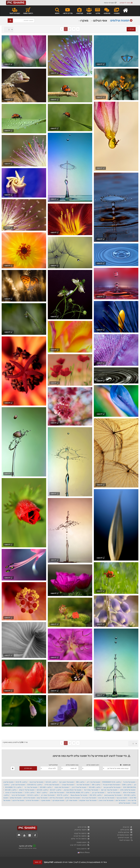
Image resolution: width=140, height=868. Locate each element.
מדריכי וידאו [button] (68, 11)
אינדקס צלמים (125, 832)
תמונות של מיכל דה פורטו (14, 793)
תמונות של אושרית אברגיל (111, 785)
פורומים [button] (107, 11)
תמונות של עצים (42, 798)
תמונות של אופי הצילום (72, 798)
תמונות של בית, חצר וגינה (106, 798)
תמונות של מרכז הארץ (106, 800)
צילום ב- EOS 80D (46, 787)
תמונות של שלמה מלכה (128, 790)
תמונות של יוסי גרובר (18, 795)
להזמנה (101, 64)
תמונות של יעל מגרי (114, 793)
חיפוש (57, 11)
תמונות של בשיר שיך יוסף (109, 790)
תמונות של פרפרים (32, 800)
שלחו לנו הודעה (26, 846)
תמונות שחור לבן (72, 800)
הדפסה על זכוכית (82, 836)
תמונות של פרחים (29, 798)
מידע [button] (98, 11)
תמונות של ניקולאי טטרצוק (73, 790)
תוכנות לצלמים (125, 838)
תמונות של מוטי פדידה (52, 785)
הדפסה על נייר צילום (80, 839)
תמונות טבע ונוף (122, 798)
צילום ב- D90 (96, 785)
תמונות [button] (117, 11)
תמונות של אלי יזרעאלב (27, 790)
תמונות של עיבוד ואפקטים (88, 800)
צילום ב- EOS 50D (130, 795)
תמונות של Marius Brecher (79, 795)
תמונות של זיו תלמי (129, 793)
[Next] (78, 29)
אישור (38, 862)
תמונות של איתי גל (129, 782)
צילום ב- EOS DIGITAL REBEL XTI (78, 793)
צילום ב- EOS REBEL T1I (13, 787)
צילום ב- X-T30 (29, 793)
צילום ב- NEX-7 (42, 793)
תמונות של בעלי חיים (56, 798)
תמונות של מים (121, 800)
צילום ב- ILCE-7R (21, 782)
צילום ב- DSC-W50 (96, 795)
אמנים (89, 11)
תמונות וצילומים (120, 21)
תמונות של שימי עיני (83, 785)
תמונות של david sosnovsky (113, 795)
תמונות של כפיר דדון (93, 782)
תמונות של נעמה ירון (48, 795)
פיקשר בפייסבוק (82, 830)
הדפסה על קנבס (82, 833)
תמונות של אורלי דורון (79, 787)
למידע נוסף (49, 862)
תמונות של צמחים (16, 798)
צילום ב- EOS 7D (62, 795)
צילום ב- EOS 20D (11, 790)
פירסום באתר (83, 849)
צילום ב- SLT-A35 (51, 782)
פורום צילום (126, 830)
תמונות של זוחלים (125, 803)
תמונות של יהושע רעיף (66, 782)
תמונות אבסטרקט (58, 800)
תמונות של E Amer (68, 785)
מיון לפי (131, 29)
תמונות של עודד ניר (31, 787)
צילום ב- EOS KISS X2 (35, 785)
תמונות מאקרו (46, 800)
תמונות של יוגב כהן (98, 793)
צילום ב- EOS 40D (95, 787)
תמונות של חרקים (18, 800)
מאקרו (84, 21)
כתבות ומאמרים (125, 835)
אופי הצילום (99, 21)
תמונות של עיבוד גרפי (89, 798)
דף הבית (128, 827)
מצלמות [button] (79, 11)
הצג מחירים (28, 768)
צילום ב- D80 (80, 782)
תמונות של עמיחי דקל (91, 790)
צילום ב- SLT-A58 (42, 790)
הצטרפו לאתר (15, 11)
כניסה (126, 3)
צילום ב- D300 (127, 785)
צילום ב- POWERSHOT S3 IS (112, 782)
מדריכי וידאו (84, 827)
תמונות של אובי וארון (18, 785)
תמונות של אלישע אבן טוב (112, 787)
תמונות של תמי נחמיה (62, 787)
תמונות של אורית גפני (36, 782)
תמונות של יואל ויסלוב (57, 793)
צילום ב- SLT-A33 (33, 795)
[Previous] (62, 29)
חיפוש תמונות (83, 842)
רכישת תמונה (28, 11)
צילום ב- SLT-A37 (55, 790)
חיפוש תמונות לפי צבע (80, 845)
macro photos (84, 852)
